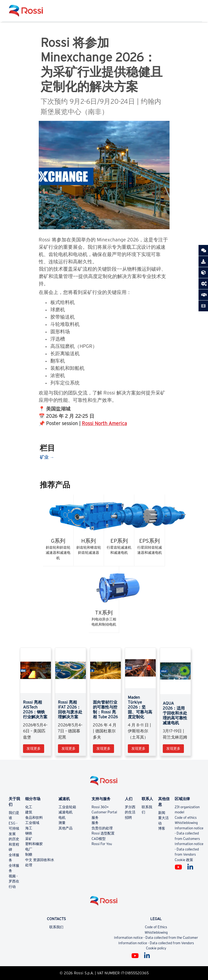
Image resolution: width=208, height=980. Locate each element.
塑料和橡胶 (34, 844)
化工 (29, 807)
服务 (95, 818)
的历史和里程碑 (14, 844)
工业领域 (32, 823)
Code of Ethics (156, 927)
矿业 (44, 457)
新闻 (162, 813)
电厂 (29, 849)
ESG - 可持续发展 (14, 829)
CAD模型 (99, 839)
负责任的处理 (102, 828)
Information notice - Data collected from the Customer (156, 938)
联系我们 (56, 927)
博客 (162, 828)
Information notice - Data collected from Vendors (189, 849)
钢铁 (29, 833)
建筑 (29, 812)
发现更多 (34, 748)
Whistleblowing (186, 823)
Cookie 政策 (184, 860)
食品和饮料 (34, 818)
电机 (62, 818)
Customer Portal (104, 812)
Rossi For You (102, 844)
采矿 (29, 839)
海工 (29, 828)
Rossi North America (104, 423)
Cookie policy (156, 948)
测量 (62, 823)
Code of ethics (186, 818)
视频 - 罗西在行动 (14, 881)
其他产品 (66, 828)
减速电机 (66, 812)
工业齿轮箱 (67, 807)
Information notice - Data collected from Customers (189, 833)
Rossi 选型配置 (103, 833)
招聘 (128, 818)
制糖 (29, 854)
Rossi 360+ (100, 807)
